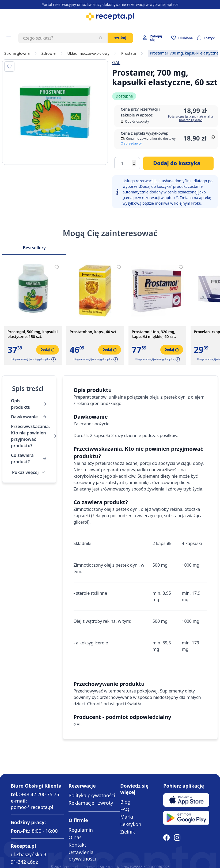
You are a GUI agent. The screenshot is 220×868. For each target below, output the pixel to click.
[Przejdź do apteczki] (182, 38)
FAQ (125, 809)
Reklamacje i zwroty (91, 803)
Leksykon (131, 824)
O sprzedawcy (131, 143)
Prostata (129, 53)
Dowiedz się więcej (191, 120)
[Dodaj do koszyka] (178, 163)
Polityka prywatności (92, 795)
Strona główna (17, 53)
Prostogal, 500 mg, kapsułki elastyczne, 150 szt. (33, 334)
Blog (125, 802)
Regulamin (81, 830)
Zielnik (128, 832)
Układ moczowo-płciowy (88, 53)
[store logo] (110, 17)
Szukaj (120, 38)
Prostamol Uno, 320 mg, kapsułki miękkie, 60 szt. (154, 334)
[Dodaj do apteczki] (9, 67)
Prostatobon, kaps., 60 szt (93, 332)
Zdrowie (49, 53)
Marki (127, 817)
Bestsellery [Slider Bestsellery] (34, 248)
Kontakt (77, 845)
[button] (53, 359)
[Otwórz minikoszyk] (206, 38)
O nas (75, 837)
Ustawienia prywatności (82, 855)
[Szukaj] (101, 38)
